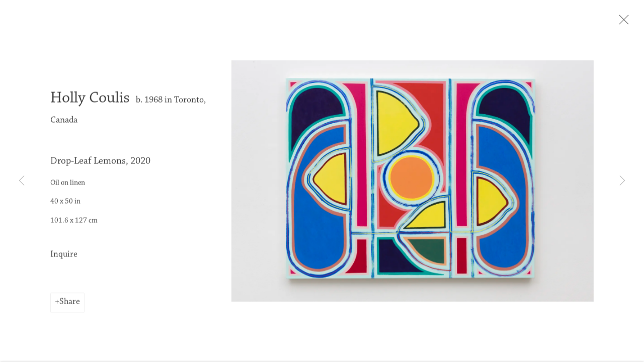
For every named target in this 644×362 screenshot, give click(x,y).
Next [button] (622, 181)
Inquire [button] (64, 260)
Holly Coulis (90, 104)
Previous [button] (22, 181)
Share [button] (70, 307)
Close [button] (636, 23)
